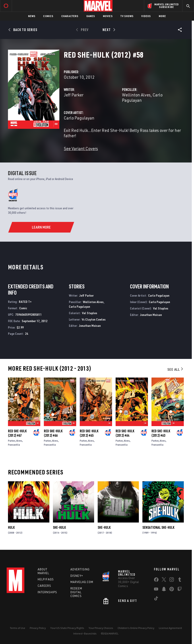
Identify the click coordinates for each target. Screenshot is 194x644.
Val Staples (90, 313)
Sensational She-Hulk (158, 527)
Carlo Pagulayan (79, 118)
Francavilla (14, 445)
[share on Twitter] (164, 580)
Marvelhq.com (82, 582)
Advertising (80, 569)
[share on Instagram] (172, 580)
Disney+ (77, 576)
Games (91, 16)
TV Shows (127, 16)
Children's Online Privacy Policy (136, 628)
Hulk (11, 527)
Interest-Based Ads (85, 633)
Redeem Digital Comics (76, 592)
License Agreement (170, 628)
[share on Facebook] (156, 581)
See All (176, 369)
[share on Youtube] (156, 590)
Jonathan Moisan (90, 326)
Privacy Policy (38, 628)
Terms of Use (17, 628)
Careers (44, 586)
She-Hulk (59, 527)
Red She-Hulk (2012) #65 (89, 433)
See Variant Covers (81, 148)
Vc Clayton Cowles (94, 319)
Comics (48, 16)
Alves (19, 441)
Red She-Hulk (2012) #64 (125, 433)
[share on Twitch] (180, 590)
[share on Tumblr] (180, 580)
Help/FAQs (46, 579)
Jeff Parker (74, 95)
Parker (12, 441)
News (32, 16)
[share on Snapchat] (164, 590)
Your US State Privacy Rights (67, 628)
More (162, 16)
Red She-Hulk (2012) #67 (17, 433)
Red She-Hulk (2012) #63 (161, 433)
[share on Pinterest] (172, 590)
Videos (146, 16)
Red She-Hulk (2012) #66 (53, 433)
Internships (47, 592)
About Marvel (43, 571)
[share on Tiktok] (156, 599)
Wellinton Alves (136, 95)
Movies (108, 16)
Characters (70, 16)
